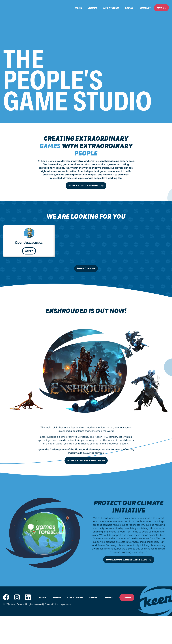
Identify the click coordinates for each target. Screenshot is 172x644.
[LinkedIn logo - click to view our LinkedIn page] (28, 598)
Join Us (161, 8)
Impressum (65, 605)
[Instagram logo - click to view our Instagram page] (17, 598)
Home (78, 8)
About (93, 8)
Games (129, 8)
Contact (145, 8)
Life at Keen (111, 8)
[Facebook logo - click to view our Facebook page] (6, 598)
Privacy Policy (51, 605)
